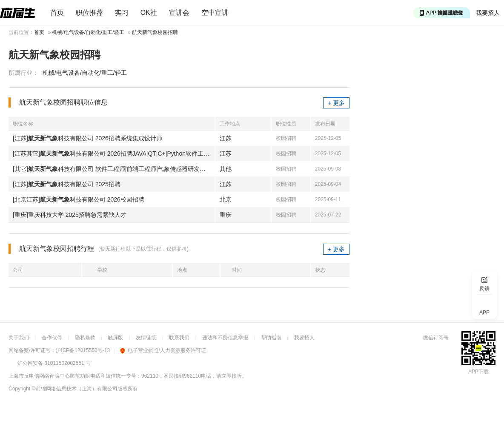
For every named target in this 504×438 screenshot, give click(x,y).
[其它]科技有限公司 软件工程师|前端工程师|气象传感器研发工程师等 (114, 169)
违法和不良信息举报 (225, 338)
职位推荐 (89, 13)
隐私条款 (85, 338)
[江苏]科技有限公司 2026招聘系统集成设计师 (87, 138)
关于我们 (19, 338)
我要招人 (488, 13)
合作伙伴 (52, 338)
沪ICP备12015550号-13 (83, 350)
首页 (57, 13)
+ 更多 (336, 103)
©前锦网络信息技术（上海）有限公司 (75, 389)
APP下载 (478, 372)
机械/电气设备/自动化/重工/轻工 (88, 32)
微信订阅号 (436, 338)
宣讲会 (179, 13)
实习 (122, 13)
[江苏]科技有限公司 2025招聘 (67, 184)
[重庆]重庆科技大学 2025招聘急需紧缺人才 (70, 215)
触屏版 (115, 338)
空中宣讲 (215, 13)
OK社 (149, 13)
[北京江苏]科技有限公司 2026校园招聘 (79, 199)
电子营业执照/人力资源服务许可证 (163, 350)
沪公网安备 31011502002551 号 (54, 363)
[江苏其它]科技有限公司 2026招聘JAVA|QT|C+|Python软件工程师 (114, 154)
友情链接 (146, 338)
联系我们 (179, 338)
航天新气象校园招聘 (155, 32)
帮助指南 (271, 338)
